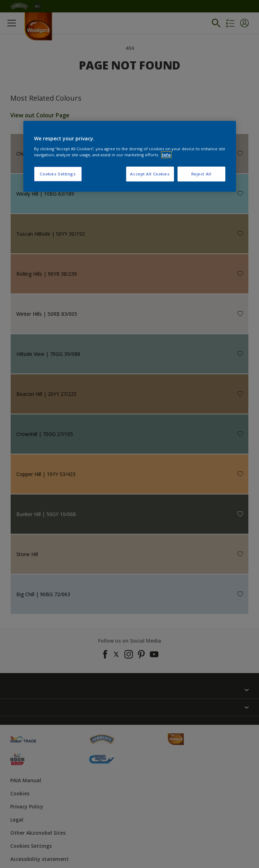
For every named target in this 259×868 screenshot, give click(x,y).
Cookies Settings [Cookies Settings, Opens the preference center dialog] (58, 174)
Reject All (201, 174)
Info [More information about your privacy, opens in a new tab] (166, 155)
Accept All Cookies (150, 174)
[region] (130, 156)
